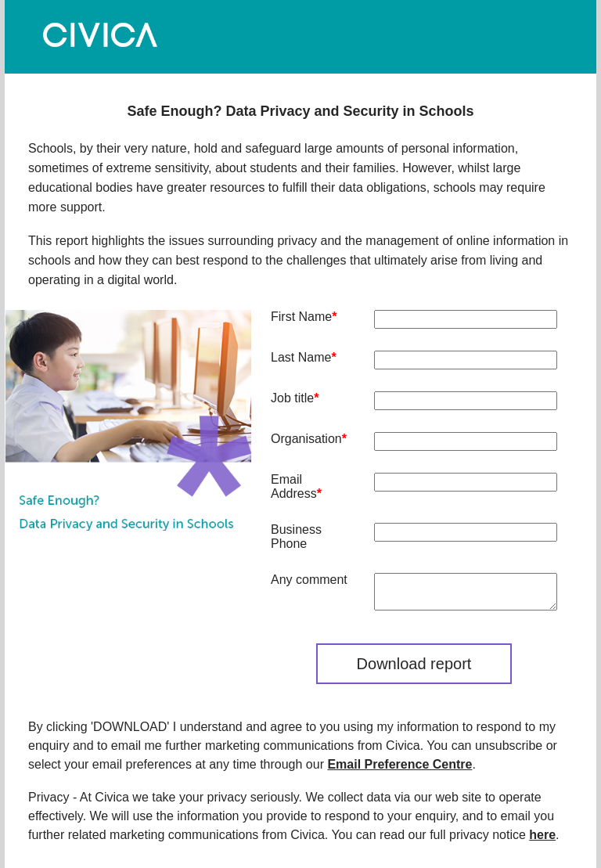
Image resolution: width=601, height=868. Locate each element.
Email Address (296, 486)
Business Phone (296, 537)
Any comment (309, 580)
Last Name (304, 357)
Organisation (309, 439)
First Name (304, 317)
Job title (295, 398)
